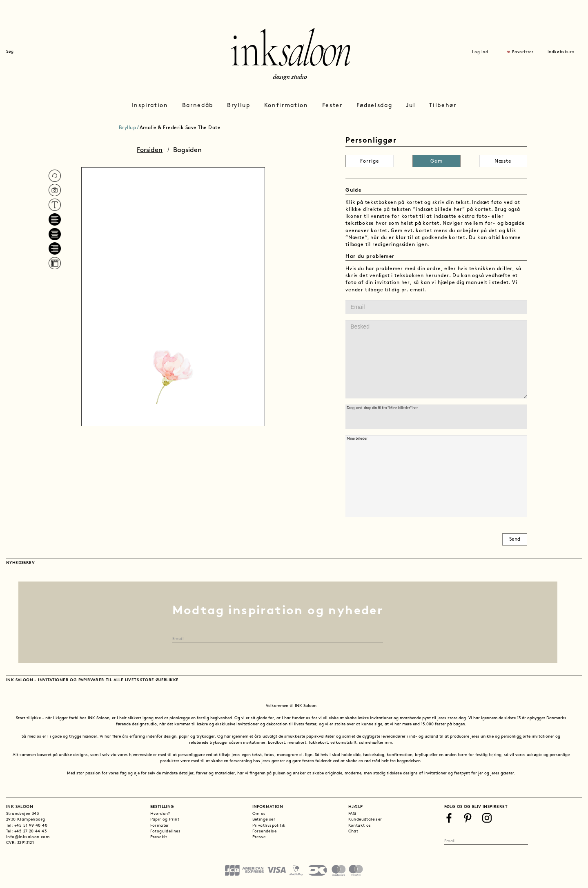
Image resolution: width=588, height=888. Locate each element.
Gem (437, 161)
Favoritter (523, 52)
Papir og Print (165, 820)
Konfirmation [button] (286, 106)
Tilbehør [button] (443, 106)
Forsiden (150, 150)
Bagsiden (187, 150)
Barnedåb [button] (198, 106)
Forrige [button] (370, 161)
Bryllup (128, 128)
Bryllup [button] (239, 106)
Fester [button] (332, 106)
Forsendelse (264, 831)
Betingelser (264, 820)
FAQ (352, 814)
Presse (259, 837)
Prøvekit (159, 837)
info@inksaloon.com (28, 837)
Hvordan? (160, 814)
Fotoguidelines (166, 831)
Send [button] (515, 539)
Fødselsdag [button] (374, 106)
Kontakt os (360, 826)
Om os (259, 814)
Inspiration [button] (150, 106)
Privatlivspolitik (269, 826)
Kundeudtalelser (365, 820)
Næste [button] (503, 161)
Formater (160, 826)
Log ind (480, 52)
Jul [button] (411, 106)
